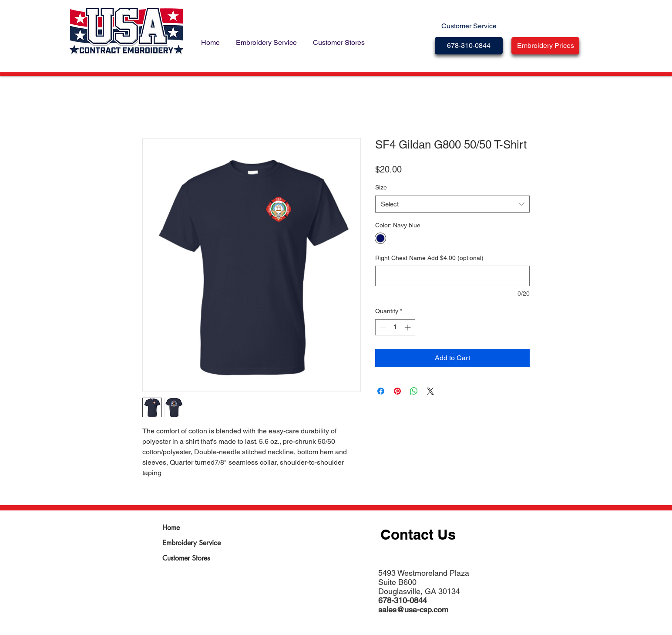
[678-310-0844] (469, 46)
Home (171, 528)
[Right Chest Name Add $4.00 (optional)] (452, 276)
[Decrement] (382, 327)
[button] (545, 46)
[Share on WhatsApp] (414, 391)
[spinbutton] (395, 327)
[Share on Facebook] (381, 391)
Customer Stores (186, 558)
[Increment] (408, 327)
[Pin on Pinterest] (397, 391)
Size (381, 187)
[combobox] (452, 204)
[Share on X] (430, 391)
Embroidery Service (192, 543)
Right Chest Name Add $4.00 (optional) (429, 258)
